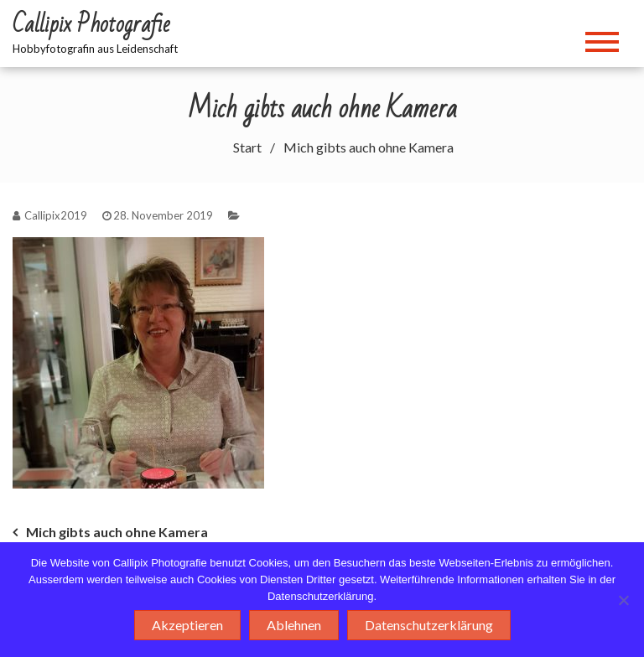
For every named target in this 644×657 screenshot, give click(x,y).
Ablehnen (294, 625)
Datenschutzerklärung (429, 625)
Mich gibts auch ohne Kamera (117, 532)
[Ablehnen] (623, 600)
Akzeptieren (187, 625)
